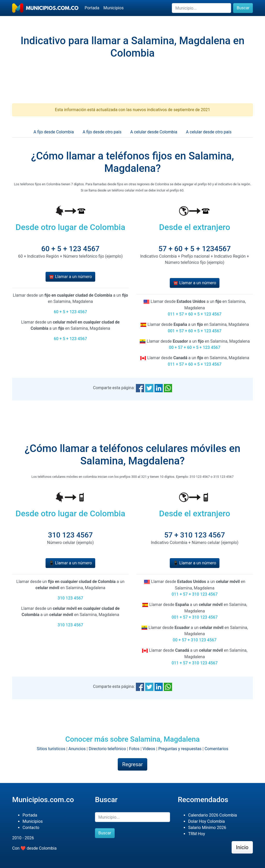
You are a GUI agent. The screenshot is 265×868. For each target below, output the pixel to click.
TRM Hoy (197, 834)
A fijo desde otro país (102, 132)
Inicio (242, 847)
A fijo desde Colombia (54, 132)
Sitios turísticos (51, 749)
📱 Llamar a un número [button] (70, 563)
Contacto (31, 828)
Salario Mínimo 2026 (207, 828)
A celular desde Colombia (154, 132)
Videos (149, 749)
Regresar (132, 764)
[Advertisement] (132, 86)
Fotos (134, 749)
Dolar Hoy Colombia (207, 821)
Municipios (114, 8)
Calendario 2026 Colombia (213, 815)
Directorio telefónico (107, 749)
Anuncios (77, 749)
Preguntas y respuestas (180, 749)
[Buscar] (201, 8)
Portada (92, 8)
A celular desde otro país (209, 132)
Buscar (243, 8)
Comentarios (216, 749)
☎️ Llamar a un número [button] (70, 277)
